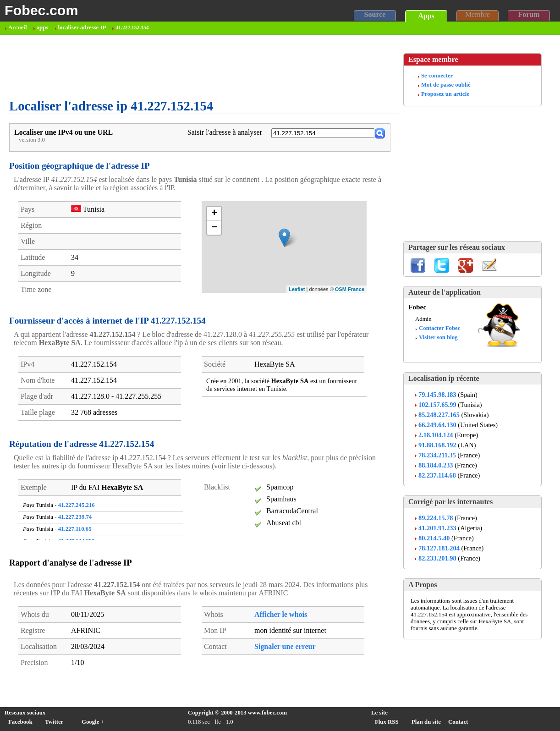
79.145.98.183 (437, 395)
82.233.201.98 (437, 558)
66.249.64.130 (437, 425)
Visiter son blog (438, 337)
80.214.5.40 (434, 538)
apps (43, 27)
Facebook (20, 722)
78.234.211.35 (437, 455)
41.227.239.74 (75, 517)
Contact (458, 722)
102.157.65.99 (437, 405)
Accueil (18, 27)
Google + (93, 722)
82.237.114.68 (437, 475)
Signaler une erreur (285, 646)
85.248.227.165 (439, 415)
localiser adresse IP (82, 27)
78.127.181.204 (439, 548)
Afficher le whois (281, 614)
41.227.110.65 (75, 529)
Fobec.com (41, 10)
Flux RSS (387, 722)
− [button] (214, 228)
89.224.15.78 (436, 518)
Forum (529, 14)
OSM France (350, 289)
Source (375, 14)
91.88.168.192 (437, 445)
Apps (426, 16)
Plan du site (426, 722)
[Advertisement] (176, 67)
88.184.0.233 (436, 465)
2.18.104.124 (436, 435)
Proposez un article (445, 94)
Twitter (54, 722)
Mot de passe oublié (446, 85)
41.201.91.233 (437, 528)
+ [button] (214, 214)
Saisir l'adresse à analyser (225, 132)
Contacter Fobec (439, 328)
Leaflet (297, 289)
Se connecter (437, 76)
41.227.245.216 (77, 505)
